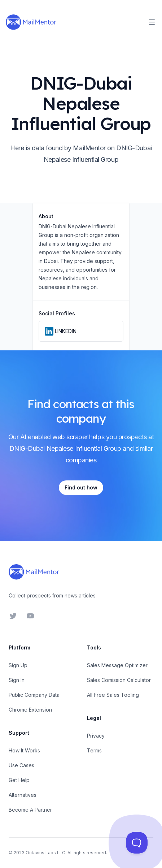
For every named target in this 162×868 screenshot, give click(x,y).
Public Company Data (34, 695)
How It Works (24, 750)
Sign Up (18, 665)
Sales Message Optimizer (117, 665)
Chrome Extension (30, 710)
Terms (94, 750)
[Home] (31, 22)
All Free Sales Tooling (113, 695)
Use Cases (21, 765)
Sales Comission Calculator (119, 680)
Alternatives (23, 795)
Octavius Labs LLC (45, 853)
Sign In (17, 680)
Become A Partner (30, 810)
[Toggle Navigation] (152, 22)
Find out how (81, 487)
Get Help (19, 780)
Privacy (96, 736)
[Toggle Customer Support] (137, 843)
